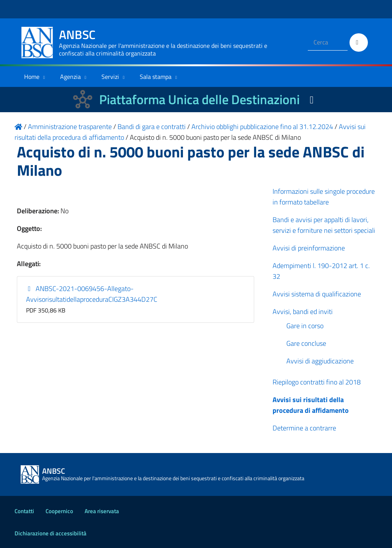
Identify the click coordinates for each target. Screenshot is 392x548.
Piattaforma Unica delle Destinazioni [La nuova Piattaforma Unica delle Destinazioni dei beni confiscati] (199, 99)
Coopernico (59, 511)
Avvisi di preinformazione (309, 248)
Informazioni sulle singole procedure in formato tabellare (324, 197)
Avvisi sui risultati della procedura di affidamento (311, 405)
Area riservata (102, 511)
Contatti (24, 511)
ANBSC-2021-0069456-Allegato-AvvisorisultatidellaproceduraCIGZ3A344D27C (92, 294)
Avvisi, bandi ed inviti (303, 312)
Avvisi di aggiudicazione (320, 361)
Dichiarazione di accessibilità (51, 533)
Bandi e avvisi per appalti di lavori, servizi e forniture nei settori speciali (324, 225)
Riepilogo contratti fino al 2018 (317, 382)
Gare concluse (306, 343)
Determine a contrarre (304, 428)
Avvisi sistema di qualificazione (317, 294)
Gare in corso (305, 326)
